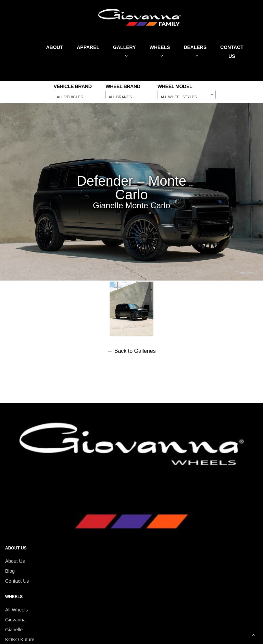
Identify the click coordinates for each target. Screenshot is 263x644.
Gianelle (14, 630)
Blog (10, 571)
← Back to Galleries (131, 351)
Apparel (88, 47)
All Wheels (16, 610)
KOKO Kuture (20, 640)
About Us (15, 561)
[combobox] (83, 95)
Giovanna (15, 620)
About (54, 47)
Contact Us (17, 581)
